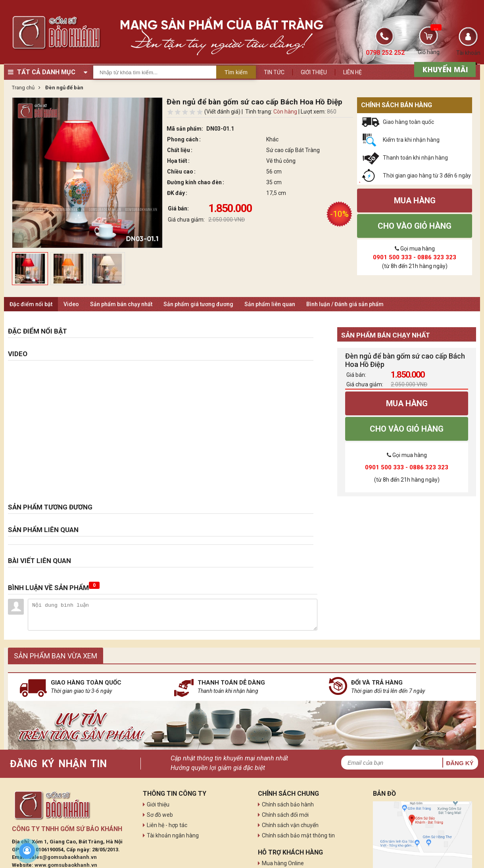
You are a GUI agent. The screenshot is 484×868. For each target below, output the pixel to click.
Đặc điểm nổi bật (31, 304)
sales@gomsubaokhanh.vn (63, 857)
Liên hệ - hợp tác (167, 825)
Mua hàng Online (283, 863)
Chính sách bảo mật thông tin (298, 835)
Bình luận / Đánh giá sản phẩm (345, 304)
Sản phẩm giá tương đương (198, 304)
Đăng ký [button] (460, 763)
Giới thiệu (314, 72)
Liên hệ (352, 72)
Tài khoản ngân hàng (173, 835)
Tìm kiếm (236, 72)
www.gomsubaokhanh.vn (66, 865)
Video (71, 304)
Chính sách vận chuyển (290, 825)
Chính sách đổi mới (285, 815)
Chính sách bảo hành (288, 804)
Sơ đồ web (160, 815)
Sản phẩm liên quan (270, 304)
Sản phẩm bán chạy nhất (121, 304)
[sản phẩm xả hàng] (444, 69)
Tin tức (274, 72)
